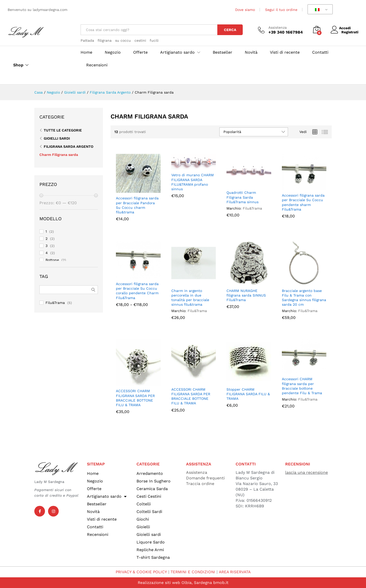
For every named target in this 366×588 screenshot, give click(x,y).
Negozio (113, 52)
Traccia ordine (200, 484)
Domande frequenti (205, 478)
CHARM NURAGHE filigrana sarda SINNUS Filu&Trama (246, 295)
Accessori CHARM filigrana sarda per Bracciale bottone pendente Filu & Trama (302, 386)
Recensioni (97, 65)
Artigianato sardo (107, 496)
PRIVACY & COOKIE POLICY (139, 572)
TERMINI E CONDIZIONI (193, 572)
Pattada (87, 40)
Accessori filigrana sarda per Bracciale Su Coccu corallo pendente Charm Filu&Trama (137, 291)
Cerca (230, 30)
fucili (154, 40)
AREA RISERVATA (236, 572)
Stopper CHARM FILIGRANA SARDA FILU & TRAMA (248, 394)
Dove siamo (245, 10)
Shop (18, 65)
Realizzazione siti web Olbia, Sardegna (175, 583)
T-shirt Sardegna (153, 557)
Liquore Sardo (151, 542)
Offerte (140, 52)
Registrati (350, 32)
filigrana (105, 40)
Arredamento (150, 473)
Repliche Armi (150, 550)
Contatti (320, 52)
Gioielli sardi (57, 138)
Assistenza (278, 27)
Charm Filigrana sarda (59, 155)
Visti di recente (285, 52)
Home (86, 52)
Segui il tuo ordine (281, 10)
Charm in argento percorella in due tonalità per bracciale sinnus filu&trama (190, 298)
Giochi (143, 519)
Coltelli (144, 504)
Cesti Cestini (149, 496)
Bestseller (223, 52)
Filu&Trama (252, 208)
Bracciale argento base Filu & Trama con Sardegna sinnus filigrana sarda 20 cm (304, 298)
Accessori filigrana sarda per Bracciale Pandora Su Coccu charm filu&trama (137, 205)
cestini (140, 40)
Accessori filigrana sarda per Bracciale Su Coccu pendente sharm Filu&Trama (303, 202)
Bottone (52, 260)
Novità (251, 52)
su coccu (123, 40)
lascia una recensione (307, 472)
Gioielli (143, 527)
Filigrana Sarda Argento (68, 146)
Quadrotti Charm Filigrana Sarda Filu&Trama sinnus (242, 197)
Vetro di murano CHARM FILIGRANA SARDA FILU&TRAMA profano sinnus (193, 182)
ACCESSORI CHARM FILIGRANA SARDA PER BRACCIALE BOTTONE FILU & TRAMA (135, 398)
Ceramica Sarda (152, 489)
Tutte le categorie (63, 130)
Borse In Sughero (154, 481)
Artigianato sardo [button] (177, 52)
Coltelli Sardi (149, 512)
